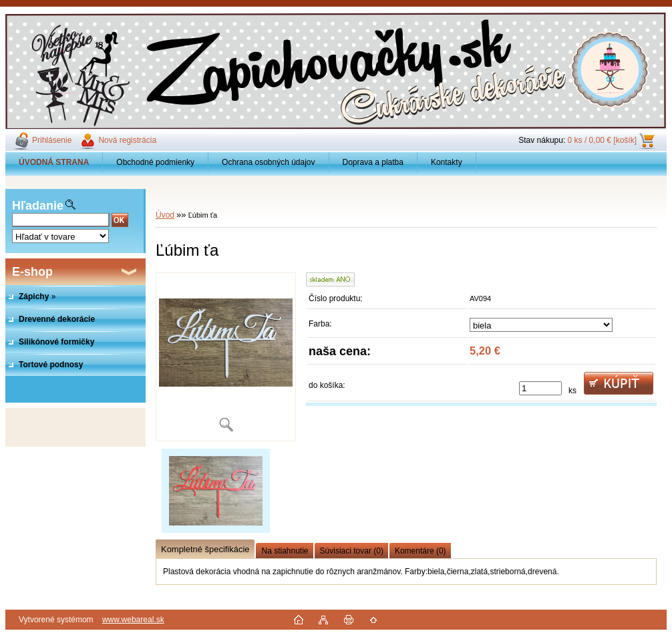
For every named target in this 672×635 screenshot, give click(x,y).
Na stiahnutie (285, 551)
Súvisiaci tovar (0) (352, 551)
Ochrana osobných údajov (268, 162)
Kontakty (447, 162)
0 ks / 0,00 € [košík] (602, 140)
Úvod (165, 215)
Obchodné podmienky (155, 162)
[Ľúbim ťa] (226, 357)
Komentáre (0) (421, 551)
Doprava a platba (373, 162)
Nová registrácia (127, 140)
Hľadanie (38, 206)
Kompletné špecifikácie (205, 549)
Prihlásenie (52, 140)
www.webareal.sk (133, 620)
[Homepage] (54, 162)
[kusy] (540, 388)
